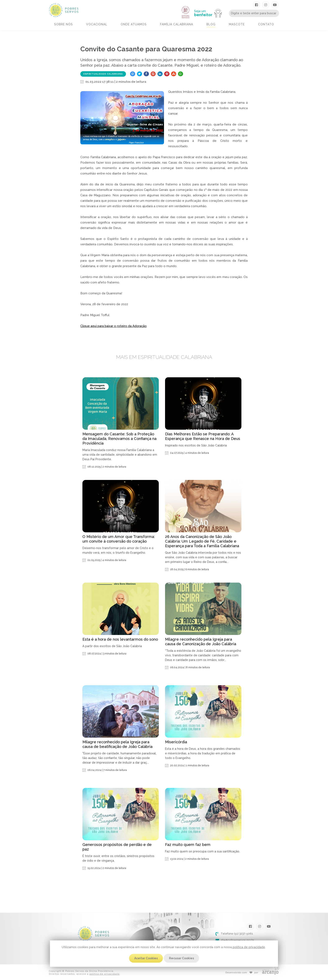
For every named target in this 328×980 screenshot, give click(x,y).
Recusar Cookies (181, 958)
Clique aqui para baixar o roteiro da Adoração (113, 326)
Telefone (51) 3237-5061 (237, 934)
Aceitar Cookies (146, 958)
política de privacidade (248, 947)
